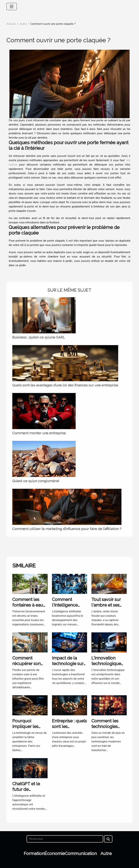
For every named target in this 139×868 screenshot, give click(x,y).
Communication (81, 853)
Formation (34, 853)
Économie (55, 853)
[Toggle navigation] (12, 7)
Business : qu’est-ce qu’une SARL (39, 337)
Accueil (11, 24)
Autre (23, 24)
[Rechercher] (65, 839)
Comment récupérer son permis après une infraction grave (30, 666)
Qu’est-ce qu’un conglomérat (36, 481)
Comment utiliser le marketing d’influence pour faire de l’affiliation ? (67, 529)
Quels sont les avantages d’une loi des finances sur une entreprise (65, 385)
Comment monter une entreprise (39, 433)
